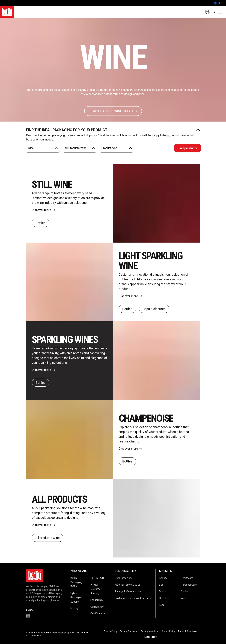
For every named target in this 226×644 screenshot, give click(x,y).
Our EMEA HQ (98, 578)
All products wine (48, 538)
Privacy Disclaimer (129, 631)
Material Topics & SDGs (128, 585)
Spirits (185, 591)
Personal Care (189, 585)
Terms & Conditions (188, 631)
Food (162, 605)
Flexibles (164, 598)
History (74, 608)
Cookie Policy (169, 631)
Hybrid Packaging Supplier (76, 597)
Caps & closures (154, 309)
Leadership (97, 600)
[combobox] (43, 148)
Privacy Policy (111, 631)
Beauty (163, 578)
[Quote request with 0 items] (208, 12)
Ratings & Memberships (128, 591)
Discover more (44, 210)
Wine (184, 598)
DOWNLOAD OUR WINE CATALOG (113, 111)
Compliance (97, 607)
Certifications (98, 613)
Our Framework (123, 578)
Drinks (163, 591)
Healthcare (187, 578)
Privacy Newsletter (150, 631)
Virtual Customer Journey (96, 589)
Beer (162, 585)
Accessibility (150, 637)
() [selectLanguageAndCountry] (218, 3)
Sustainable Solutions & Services (133, 598)
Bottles (41, 223)
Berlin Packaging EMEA (76, 582)
